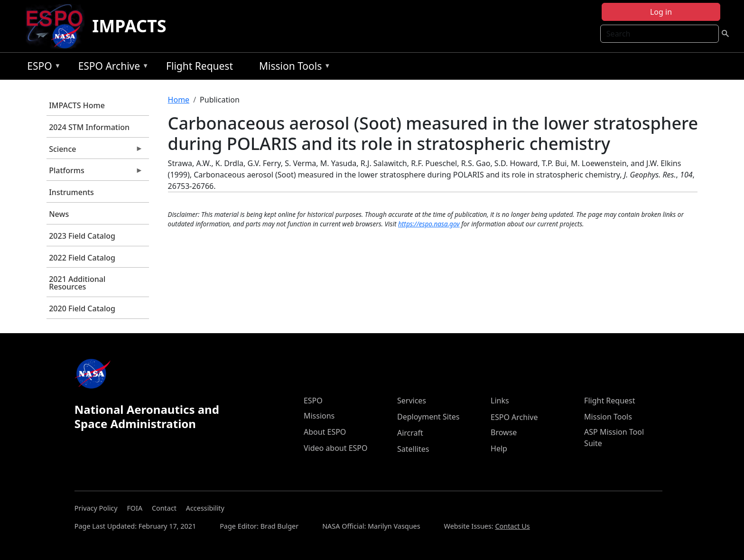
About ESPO (325, 432)
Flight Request (200, 66)
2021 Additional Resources (77, 283)
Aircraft (410, 433)
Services (412, 401)
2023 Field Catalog (82, 236)
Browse (504, 432)
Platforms (95, 173)
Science (95, 151)
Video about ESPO (336, 448)
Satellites (413, 449)
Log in (661, 12)
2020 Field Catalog (82, 308)
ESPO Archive (111, 68)
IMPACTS (129, 26)
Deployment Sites (428, 417)
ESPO (42, 68)
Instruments (71, 192)
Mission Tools (293, 68)
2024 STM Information (89, 127)
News (59, 214)
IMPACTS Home (77, 105)
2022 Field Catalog (82, 258)
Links (500, 401)
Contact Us (512, 526)
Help (499, 448)
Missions (319, 416)
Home (179, 100)
